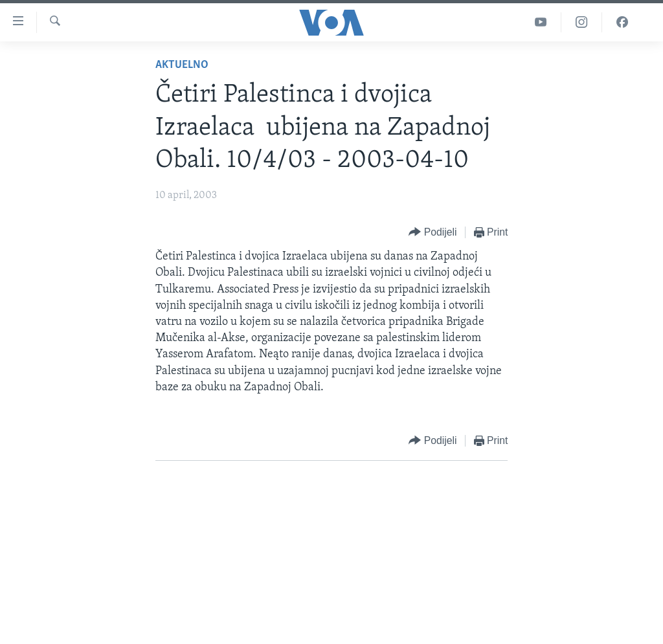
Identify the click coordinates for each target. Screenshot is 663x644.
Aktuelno (182, 65)
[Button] (433, 233)
